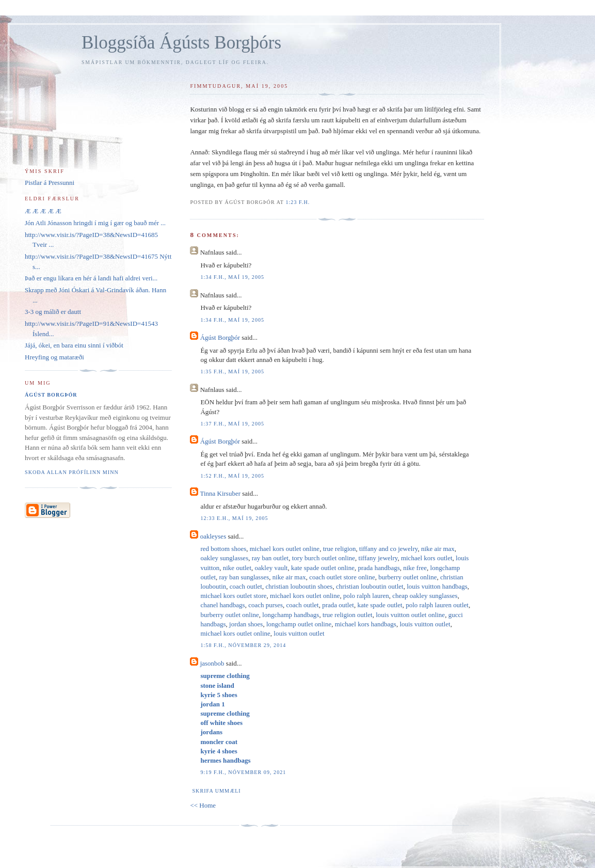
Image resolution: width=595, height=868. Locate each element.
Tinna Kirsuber (220, 493)
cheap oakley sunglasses (425, 596)
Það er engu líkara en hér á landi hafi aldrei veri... (91, 278)
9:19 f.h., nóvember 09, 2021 (243, 772)
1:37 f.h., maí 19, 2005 (232, 424)
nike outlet (237, 568)
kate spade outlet (380, 605)
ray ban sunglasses (244, 577)
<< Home (203, 805)
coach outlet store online (342, 577)
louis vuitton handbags (437, 586)
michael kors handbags (366, 624)
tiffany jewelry (378, 558)
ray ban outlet (270, 558)
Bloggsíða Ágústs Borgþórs (181, 43)
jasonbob (212, 663)
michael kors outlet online (285, 549)
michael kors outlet (427, 558)
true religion (340, 549)
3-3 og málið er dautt (53, 312)
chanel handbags (222, 605)
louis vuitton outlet (425, 624)
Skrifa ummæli (216, 791)
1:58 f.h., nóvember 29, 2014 (243, 645)
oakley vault (271, 568)
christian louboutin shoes (299, 586)
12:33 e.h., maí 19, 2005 (234, 518)
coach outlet (246, 586)
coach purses (266, 605)
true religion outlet (348, 615)
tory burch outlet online (324, 558)
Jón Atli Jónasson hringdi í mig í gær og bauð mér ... (95, 223)
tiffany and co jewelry (388, 549)
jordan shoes (246, 624)
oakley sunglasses (224, 558)
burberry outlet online (407, 577)
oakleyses (213, 536)
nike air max (438, 549)
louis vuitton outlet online (410, 615)
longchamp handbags (291, 615)
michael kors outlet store (233, 596)
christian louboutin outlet (370, 586)
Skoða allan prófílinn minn (72, 472)
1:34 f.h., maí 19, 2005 (232, 277)
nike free (415, 568)
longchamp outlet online (299, 624)
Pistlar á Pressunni (50, 183)
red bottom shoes (223, 549)
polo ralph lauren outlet (437, 605)
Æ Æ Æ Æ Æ (43, 211)
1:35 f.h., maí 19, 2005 (232, 372)
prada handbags (379, 568)
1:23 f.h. (297, 202)
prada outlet (338, 605)
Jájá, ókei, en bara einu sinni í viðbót (74, 345)
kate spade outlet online (323, 568)
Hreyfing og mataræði (54, 357)
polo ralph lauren (366, 596)
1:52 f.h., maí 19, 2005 (232, 476)
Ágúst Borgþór (220, 337)
